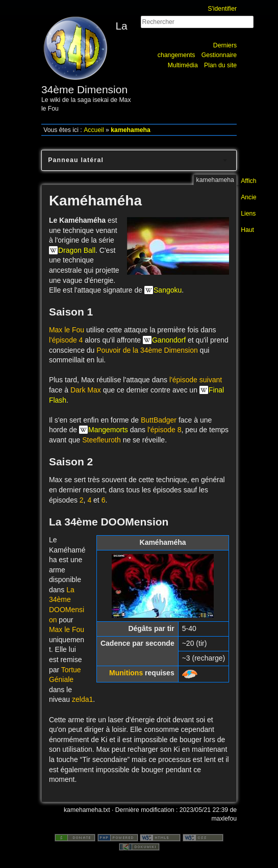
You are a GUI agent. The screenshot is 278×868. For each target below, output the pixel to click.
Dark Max (86, 390)
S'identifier (222, 9)
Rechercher (232, 33)
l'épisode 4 (66, 340)
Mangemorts (108, 430)
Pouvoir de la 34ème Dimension (147, 350)
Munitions (126, 673)
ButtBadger (159, 420)
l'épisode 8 (165, 430)
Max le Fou (67, 330)
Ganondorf (169, 340)
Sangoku (168, 290)
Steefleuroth (102, 440)
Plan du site (220, 65)
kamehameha (131, 130)
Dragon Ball (77, 250)
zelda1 (82, 699)
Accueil (94, 130)
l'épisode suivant (196, 380)
